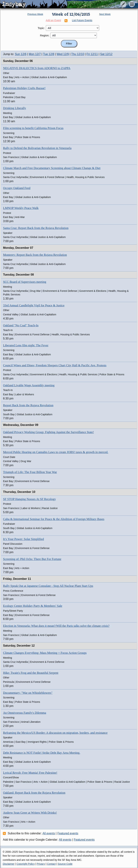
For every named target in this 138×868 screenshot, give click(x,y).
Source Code (65, 864)
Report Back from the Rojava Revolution (28, 405)
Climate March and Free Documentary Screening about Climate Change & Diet (52, 168)
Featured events (68, 833)
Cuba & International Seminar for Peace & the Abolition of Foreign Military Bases (54, 519)
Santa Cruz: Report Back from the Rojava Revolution (36, 228)
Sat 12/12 (106, 54)
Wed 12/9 (63, 54)
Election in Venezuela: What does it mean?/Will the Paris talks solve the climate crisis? (56, 626)
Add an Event (53, 20)
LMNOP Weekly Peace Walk (21, 208)
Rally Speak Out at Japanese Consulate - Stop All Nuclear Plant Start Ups (48, 586)
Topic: (41, 28)
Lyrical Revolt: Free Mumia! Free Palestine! (30, 773)
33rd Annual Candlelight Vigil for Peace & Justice (34, 305)
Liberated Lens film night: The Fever (26, 345)
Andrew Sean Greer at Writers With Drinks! (30, 813)
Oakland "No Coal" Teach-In (21, 325)
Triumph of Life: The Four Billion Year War (30, 472)
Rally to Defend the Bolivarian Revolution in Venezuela (37, 148)
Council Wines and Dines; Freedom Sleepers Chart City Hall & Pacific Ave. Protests (55, 365)
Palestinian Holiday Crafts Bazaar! (24, 88)
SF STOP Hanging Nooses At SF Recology (29, 499)
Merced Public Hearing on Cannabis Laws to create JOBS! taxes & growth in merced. (56, 452)
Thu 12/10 (78, 54)
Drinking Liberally (15, 108)
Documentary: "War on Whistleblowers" (28, 693)
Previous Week (35, 14)
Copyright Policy (26, 864)
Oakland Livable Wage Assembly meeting (29, 385)
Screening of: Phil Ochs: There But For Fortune (32, 559)
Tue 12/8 (49, 54)
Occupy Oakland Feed (17, 188)
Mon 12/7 (35, 54)
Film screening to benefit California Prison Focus (33, 128)
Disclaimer (9, 864)
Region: (45, 35)
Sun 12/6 (21, 54)
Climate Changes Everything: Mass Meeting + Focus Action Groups (45, 653)
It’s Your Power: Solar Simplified (23, 539)
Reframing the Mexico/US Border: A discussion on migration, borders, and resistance (55, 733)
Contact (51, 864)
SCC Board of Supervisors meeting (25, 282)
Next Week (105, 14)
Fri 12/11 (92, 54)
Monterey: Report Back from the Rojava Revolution (35, 255)
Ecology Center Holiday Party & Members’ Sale (33, 606)
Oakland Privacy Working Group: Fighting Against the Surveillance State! (48, 432)
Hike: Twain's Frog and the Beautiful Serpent (31, 673)
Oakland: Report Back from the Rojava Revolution (34, 793)
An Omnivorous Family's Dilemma (25, 713)
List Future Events (82, 20)
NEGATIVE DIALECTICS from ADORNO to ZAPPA (37, 68)
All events (49, 833)
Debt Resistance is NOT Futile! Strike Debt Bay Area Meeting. (42, 753)
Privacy (41, 864)
